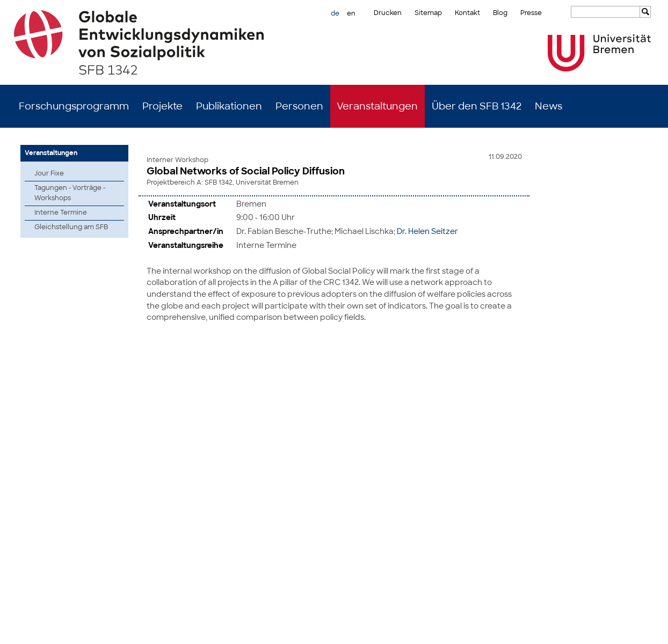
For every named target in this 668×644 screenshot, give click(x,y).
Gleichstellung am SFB (71, 227)
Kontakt (467, 13)
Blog (500, 13)
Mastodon (153, 628)
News (549, 106)
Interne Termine (61, 213)
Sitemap (428, 13)
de (335, 13)
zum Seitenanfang (629, 412)
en (351, 13)
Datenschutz (637, 628)
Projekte (162, 106)
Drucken (388, 13)
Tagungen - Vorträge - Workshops (70, 193)
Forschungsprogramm (74, 106)
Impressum (594, 628)
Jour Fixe (49, 173)
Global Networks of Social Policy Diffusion (246, 171)
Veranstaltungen (377, 106)
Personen (299, 106)
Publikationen (229, 106)
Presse (531, 13)
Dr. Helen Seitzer (427, 230)
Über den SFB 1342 (477, 106)
